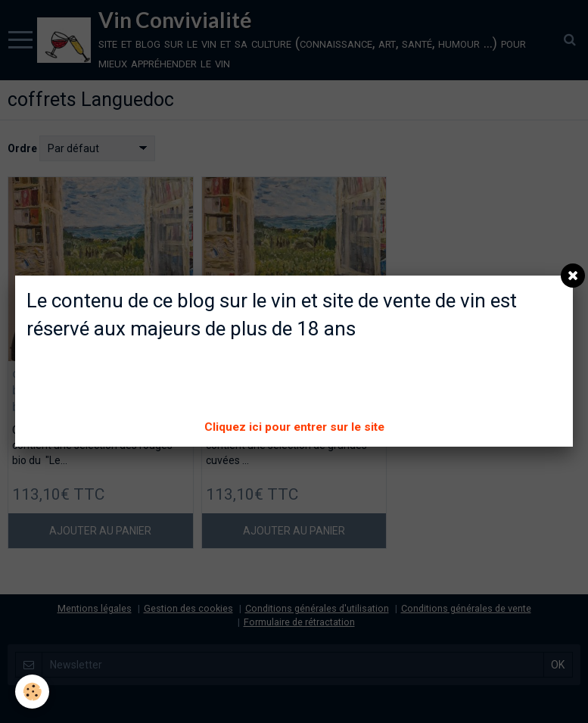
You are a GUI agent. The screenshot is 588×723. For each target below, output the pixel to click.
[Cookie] (32, 692)
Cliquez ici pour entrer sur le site (294, 427)
